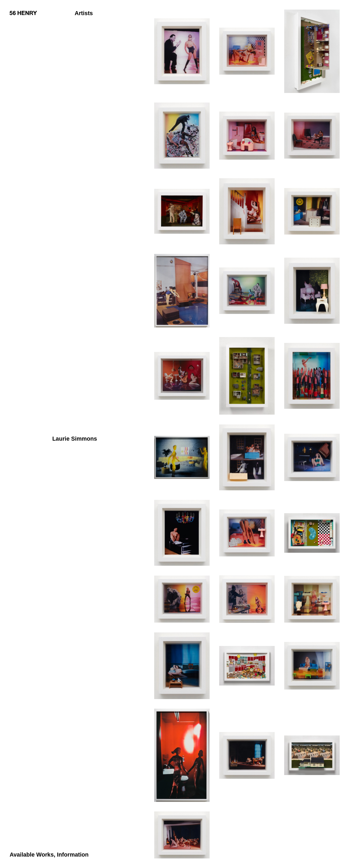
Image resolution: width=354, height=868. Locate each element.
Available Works (32, 855)
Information (73, 855)
